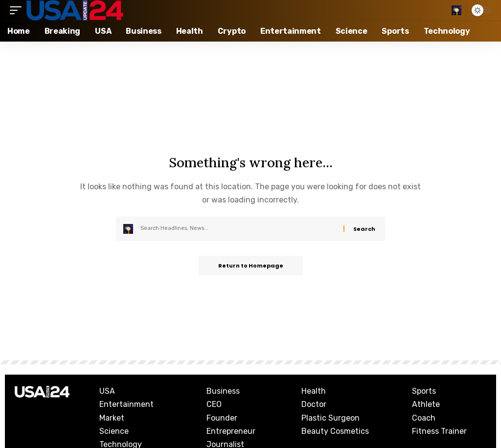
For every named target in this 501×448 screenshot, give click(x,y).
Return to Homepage (251, 266)
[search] (456, 10)
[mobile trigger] (18, 10)
